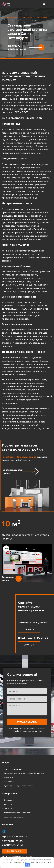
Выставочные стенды (12, 769)
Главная (13, 17)
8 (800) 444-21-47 (12, 845)
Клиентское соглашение (14, 817)
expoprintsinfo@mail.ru (14, 836)
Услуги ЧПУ (8, 777)
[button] (44, 4)
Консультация (14, 851)
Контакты (8, 808)
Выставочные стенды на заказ (34, 17)
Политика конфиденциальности (17, 813)
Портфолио (8, 804)
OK (27, 865)
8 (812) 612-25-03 (12, 841)
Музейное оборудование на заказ (18, 786)
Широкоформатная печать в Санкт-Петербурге (24, 773)
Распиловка (9, 782)
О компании (9, 800)
